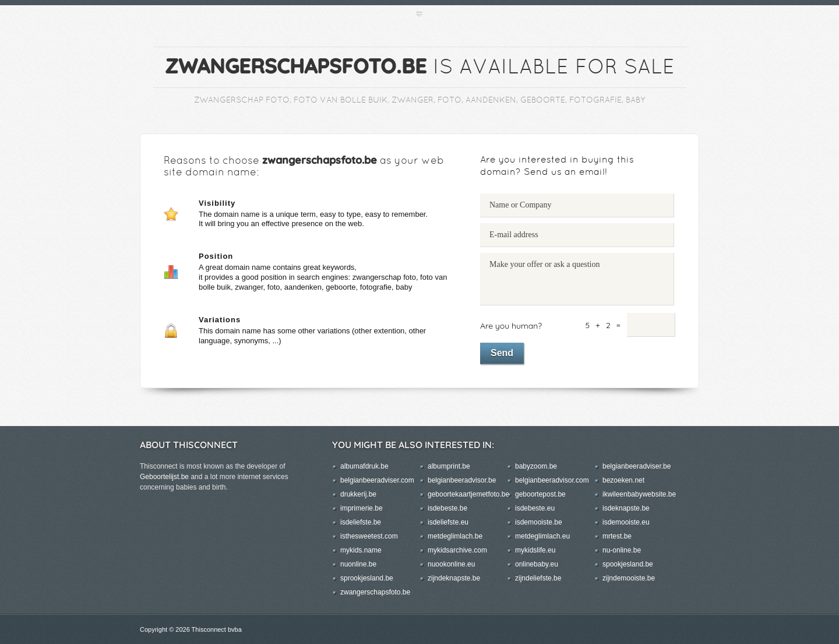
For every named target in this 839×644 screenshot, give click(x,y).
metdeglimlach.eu (542, 536)
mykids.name (361, 550)
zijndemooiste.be (629, 578)
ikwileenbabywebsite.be (639, 494)
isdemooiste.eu (626, 522)
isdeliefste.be (361, 522)
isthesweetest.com (369, 536)
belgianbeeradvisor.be (462, 480)
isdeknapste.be (626, 508)
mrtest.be (617, 536)
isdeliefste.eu (448, 522)
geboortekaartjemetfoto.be (468, 494)
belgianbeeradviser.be (637, 466)
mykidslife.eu (535, 550)
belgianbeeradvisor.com (552, 480)
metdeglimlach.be (455, 536)
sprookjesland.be (367, 578)
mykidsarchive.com (457, 550)
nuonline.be (358, 564)
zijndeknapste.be (454, 578)
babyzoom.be (536, 466)
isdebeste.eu (535, 508)
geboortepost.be (540, 494)
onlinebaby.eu (537, 564)
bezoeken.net (623, 480)
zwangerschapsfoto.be (375, 592)
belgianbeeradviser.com (377, 480)
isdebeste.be (447, 508)
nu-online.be (622, 550)
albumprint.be (449, 466)
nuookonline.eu (451, 564)
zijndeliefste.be (538, 578)
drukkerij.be (358, 494)
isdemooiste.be (539, 522)
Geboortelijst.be (164, 477)
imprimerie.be (362, 508)
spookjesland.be (628, 564)
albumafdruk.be (364, 466)
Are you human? (511, 326)
